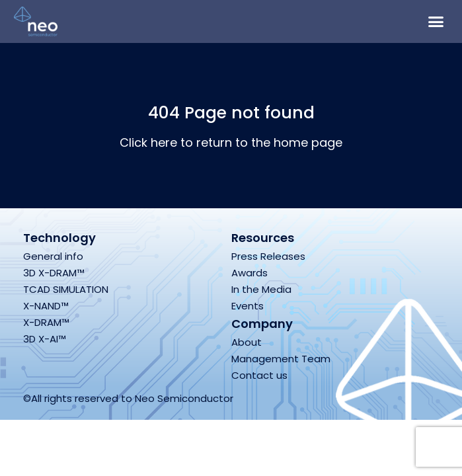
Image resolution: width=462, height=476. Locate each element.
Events (248, 306)
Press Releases (268, 256)
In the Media (261, 289)
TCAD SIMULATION (66, 289)
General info (53, 256)
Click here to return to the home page (231, 142)
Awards (250, 273)
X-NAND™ (46, 306)
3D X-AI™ (45, 339)
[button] (436, 22)
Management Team (281, 359)
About (247, 342)
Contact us (259, 375)
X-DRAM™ (46, 322)
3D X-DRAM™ (54, 273)
